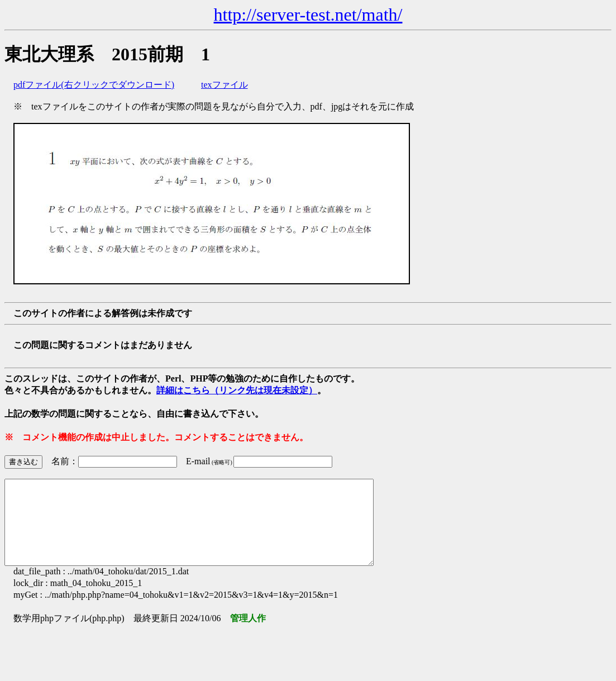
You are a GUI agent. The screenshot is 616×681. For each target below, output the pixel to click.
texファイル (225, 85)
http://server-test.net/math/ (308, 15)
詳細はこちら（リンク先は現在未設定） (237, 390)
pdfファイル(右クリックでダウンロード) (94, 85)
